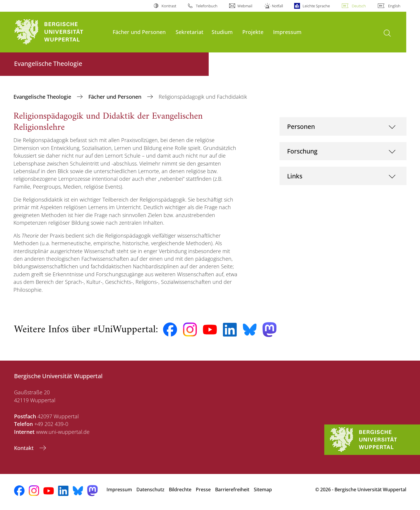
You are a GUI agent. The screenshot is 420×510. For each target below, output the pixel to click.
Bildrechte (180, 489)
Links (295, 176)
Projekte (253, 32)
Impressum (287, 32)
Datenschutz (150, 489)
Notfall (277, 6)
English (394, 6)
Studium (222, 32)
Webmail (245, 6)
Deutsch (359, 6)
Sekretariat (190, 32)
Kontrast (169, 6)
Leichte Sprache (316, 6)
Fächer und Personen (139, 32)
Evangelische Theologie (43, 97)
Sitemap (263, 489)
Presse (203, 489)
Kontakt (25, 448)
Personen (301, 126)
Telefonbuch (207, 6)
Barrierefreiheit (232, 489)
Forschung (302, 151)
